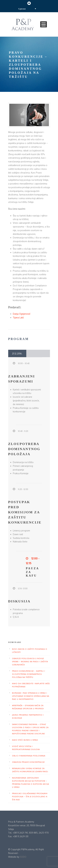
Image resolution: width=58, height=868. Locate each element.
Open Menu (44, 24)
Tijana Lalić (18, 317)
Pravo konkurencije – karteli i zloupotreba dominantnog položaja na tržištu (29, 674)
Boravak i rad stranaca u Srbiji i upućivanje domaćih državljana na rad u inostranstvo (31, 696)
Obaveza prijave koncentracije (28, 762)
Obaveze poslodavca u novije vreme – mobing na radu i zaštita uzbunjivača (30, 662)
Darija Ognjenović (22, 314)
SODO (23, 857)
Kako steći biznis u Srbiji (25, 740)
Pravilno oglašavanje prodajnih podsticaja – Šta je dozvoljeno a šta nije (30, 797)
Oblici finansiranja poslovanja (29, 756)
